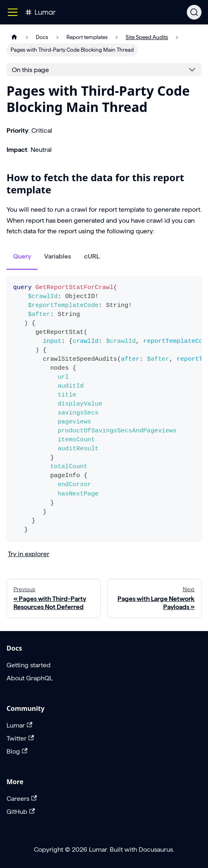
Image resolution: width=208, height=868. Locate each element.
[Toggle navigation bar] (13, 12)
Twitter (20, 738)
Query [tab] (22, 256)
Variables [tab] (58, 256)
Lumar (19, 725)
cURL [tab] (92, 256)
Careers (22, 799)
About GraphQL (30, 678)
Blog (17, 751)
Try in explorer (29, 554)
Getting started (29, 665)
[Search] (194, 12)
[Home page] (14, 37)
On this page (30, 70)
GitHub (21, 812)
